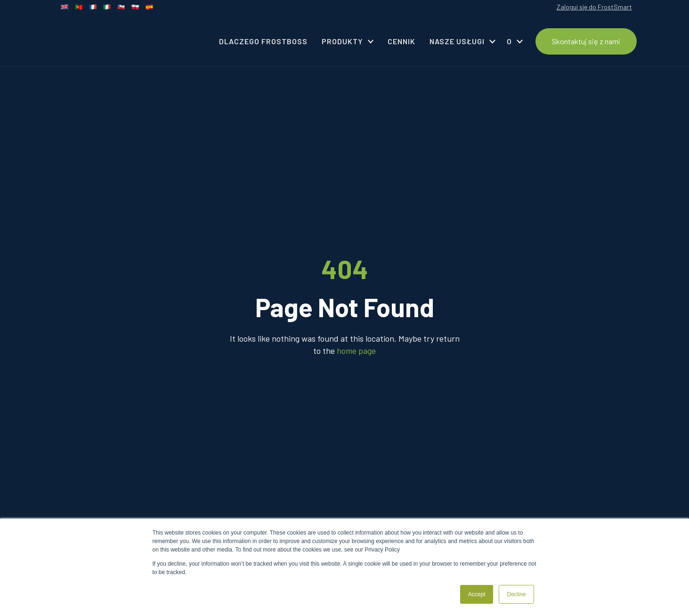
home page (356, 351)
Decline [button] (516, 594)
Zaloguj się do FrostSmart (594, 7)
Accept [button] (477, 594)
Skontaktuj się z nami (586, 41)
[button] (348, 41)
